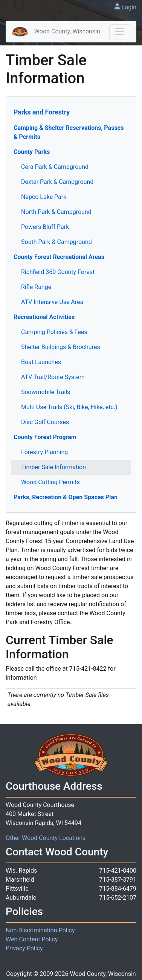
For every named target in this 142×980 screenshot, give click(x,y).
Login (129, 7)
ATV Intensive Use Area (52, 302)
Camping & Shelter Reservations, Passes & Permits (69, 132)
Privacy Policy (24, 948)
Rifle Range (36, 287)
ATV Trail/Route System (53, 377)
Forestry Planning (44, 452)
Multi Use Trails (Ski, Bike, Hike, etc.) (69, 407)
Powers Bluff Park (45, 227)
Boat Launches (41, 362)
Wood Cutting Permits (50, 482)
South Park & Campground (56, 242)
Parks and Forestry (42, 112)
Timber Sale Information (53, 467)
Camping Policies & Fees (54, 332)
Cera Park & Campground (55, 167)
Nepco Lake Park (44, 197)
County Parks (32, 152)
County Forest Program (45, 437)
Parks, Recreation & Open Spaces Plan (66, 497)
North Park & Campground (56, 212)
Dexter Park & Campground (57, 182)
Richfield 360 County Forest (58, 272)
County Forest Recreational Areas (59, 257)
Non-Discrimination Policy (40, 930)
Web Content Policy (32, 939)
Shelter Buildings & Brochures (61, 347)
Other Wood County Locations (46, 838)
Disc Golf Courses (45, 422)
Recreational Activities (44, 317)
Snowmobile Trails (46, 392)
